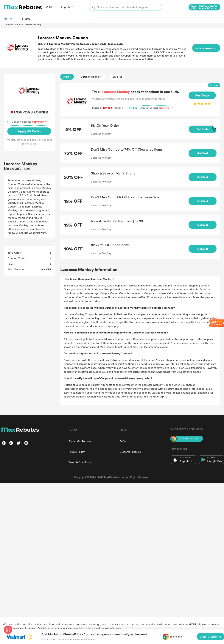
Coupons (8, 24)
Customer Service (130, 452)
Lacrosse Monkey (32, 24)
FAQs (123, 441)
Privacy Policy (77, 452)
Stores (18, 24)
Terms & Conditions (80, 462)
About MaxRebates (80, 441)
